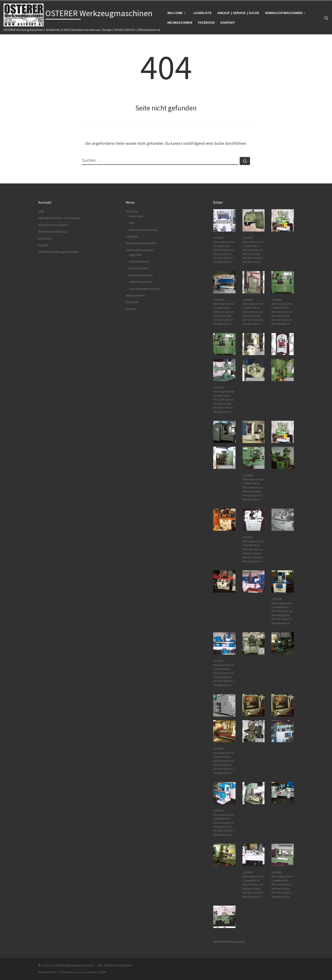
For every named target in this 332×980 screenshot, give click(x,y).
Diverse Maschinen (141, 275)
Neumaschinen (135, 295)
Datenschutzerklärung (52, 232)
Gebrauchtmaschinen (140, 250)
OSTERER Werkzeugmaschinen (58, 252)
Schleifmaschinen (140, 282)
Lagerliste (132, 236)
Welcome (132, 211)
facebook (132, 302)
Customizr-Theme (96, 972)
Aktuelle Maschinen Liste (229, 942)
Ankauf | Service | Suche (141, 243)
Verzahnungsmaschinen (144, 289)
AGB (41, 211)
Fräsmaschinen (138, 268)
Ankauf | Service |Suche (53, 225)
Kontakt (43, 245)
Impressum (45, 239)
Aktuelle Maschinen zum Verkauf (59, 218)
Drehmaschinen (139, 262)
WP (55, 972)
